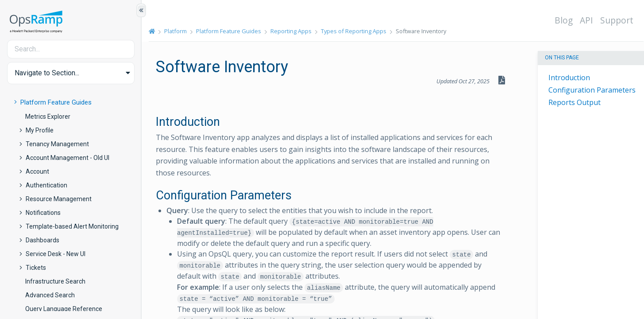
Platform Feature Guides (56, 102)
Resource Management (59, 199)
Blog (564, 20)
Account (37, 171)
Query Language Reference (64, 309)
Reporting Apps (291, 31)
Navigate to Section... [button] (47, 73)
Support (617, 20)
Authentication (46, 185)
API (586, 20)
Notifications (43, 213)
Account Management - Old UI (67, 158)
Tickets (36, 268)
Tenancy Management (57, 144)
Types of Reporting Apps (354, 31)
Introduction (569, 78)
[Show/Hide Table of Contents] (141, 10)
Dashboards (42, 240)
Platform (175, 31)
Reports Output (575, 102)
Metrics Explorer (48, 117)
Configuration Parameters (592, 90)
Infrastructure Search (55, 281)
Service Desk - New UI (56, 254)
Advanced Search (50, 295)
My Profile (40, 130)
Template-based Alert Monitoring (72, 226)
